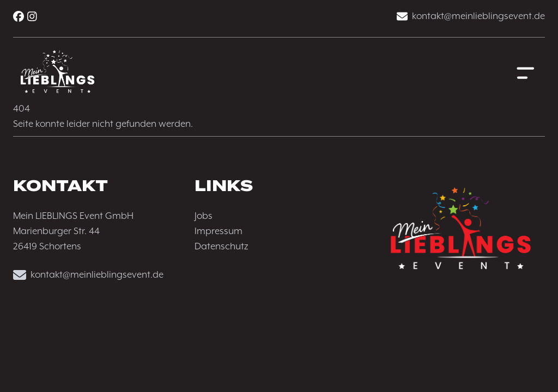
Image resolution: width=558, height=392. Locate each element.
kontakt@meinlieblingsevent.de (471, 16)
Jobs (204, 216)
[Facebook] (19, 16)
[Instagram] (32, 16)
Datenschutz (222, 247)
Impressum (219, 231)
